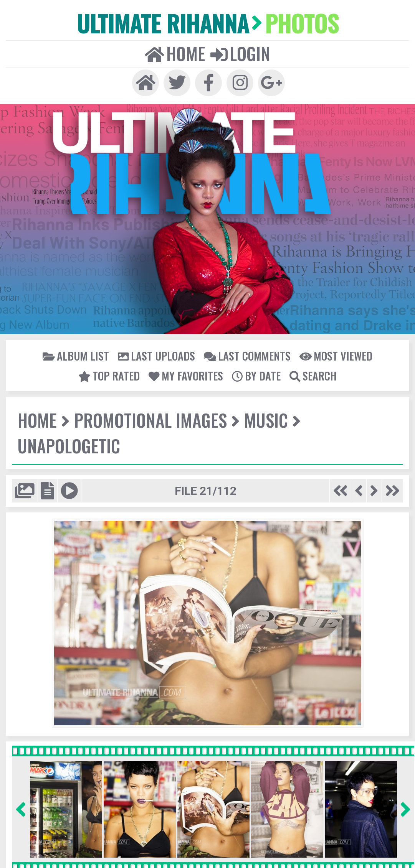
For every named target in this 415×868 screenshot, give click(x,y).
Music (265, 420)
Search (312, 375)
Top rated (110, 375)
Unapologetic (69, 445)
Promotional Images (150, 420)
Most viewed (335, 355)
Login (240, 53)
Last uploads (157, 355)
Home (175, 53)
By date (256, 375)
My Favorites (186, 375)
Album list (77, 355)
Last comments (247, 355)
